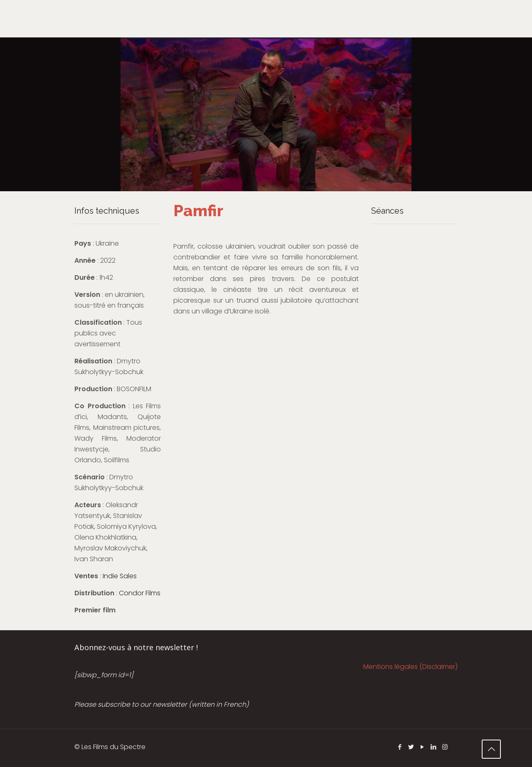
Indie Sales (120, 576)
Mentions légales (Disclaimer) (410, 667)
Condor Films (140, 593)
